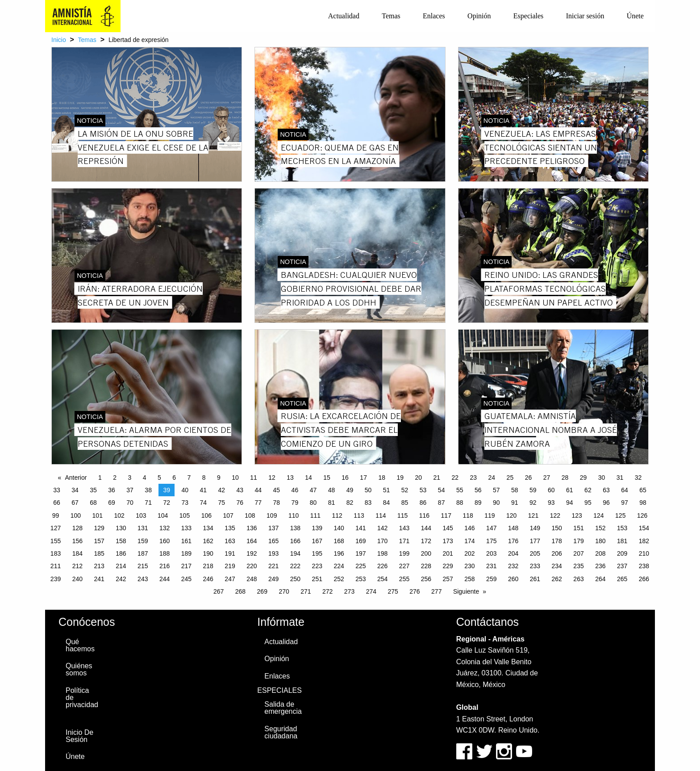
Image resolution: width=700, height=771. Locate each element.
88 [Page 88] (460, 503)
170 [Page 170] (382, 541)
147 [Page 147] (491, 528)
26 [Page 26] (529, 478)
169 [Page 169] (360, 541)
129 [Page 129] (99, 528)
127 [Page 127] (56, 528)
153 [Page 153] (622, 528)
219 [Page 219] (230, 566)
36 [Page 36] (112, 490)
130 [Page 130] (121, 528)
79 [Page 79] (295, 503)
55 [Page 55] (460, 490)
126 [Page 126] (642, 515)
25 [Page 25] (510, 478)
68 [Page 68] (93, 503)
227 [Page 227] (404, 566)
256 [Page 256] (426, 579)
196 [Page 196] (339, 553)
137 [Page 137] (273, 528)
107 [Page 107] (228, 515)
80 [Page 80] (313, 503)
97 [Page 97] (625, 503)
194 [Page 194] (295, 553)
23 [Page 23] (474, 478)
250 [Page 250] (295, 579)
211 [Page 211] (56, 566)
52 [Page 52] (405, 490)
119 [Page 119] (490, 515)
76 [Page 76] (240, 503)
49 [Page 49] (350, 490)
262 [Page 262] (557, 579)
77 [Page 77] (258, 503)
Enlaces (434, 16)
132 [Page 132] (165, 528)
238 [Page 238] (644, 566)
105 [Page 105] (185, 515)
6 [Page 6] (174, 478)
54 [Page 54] (442, 490)
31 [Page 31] (620, 478)
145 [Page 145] (448, 528)
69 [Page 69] (112, 503)
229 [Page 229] (448, 566)
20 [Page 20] (418, 478)
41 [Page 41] (203, 490)
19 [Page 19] (400, 478)
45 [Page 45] (277, 490)
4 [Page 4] (145, 478)
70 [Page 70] (130, 503)
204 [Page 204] (513, 553)
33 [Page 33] (57, 490)
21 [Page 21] (437, 478)
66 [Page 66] (57, 503)
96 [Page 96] (606, 503)
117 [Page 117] (446, 515)
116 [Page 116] (424, 515)
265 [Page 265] (622, 579)
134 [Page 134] (208, 528)
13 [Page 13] (290, 478)
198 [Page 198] (382, 553)
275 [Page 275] (393, 591)
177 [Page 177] (535, 541)
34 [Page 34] (75, 490)
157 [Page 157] (99, 541)
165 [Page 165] (273, 541)
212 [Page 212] (77, 566)
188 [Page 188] (165, 553)
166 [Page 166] (295, 541)
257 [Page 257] (448, 579)
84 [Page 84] (387, 503)
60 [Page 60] (551, 490)
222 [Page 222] (295, 566)
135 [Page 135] (230, 528)
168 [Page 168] (339, 541)
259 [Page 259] (491, 579)
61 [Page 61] (570, 490)
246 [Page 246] (208, 579)
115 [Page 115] (402, 515)
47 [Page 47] (313, 490)
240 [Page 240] (77, 579)
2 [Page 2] (115, 478)
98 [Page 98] (643, 503)
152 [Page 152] (600, 528)
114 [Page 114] (381, 515)
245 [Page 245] (186, 579)
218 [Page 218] (208, 566)
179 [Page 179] (578, 541)
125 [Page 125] (620, 515)
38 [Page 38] (148, 490)
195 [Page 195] (317, 553)
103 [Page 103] (141, 515)
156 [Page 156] (77, 541)
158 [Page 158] (121, 541)
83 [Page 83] (368, 503)
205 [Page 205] (535, 553)
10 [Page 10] (235, 478)
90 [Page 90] (496, 503)
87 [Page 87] (442, 503)
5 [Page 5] (159, 478)
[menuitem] (344, 16)
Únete (635, 16)
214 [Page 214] (121, 566)
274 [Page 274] (371, 591)
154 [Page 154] (644, 528)
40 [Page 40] (185, 490)
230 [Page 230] (469, 566)
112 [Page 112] (337, 515)
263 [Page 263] (578, 579)
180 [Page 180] (600, 541)
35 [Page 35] (93, 490)
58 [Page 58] (515, 490)
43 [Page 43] (240, 490)
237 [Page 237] (622, 566)
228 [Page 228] (426, 566)
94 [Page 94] (570, 503)
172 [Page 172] (426, 541)
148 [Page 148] (513, 528)
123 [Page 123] (577, 515)
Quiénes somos (79, 669)
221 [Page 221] (273, 566)
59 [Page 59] (533, 490)
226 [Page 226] (382, 566)
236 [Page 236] (600, 566)
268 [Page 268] (240, 591)
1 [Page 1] (100, 478)
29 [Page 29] (583, 478)
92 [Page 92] (533, 503)
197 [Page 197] (360, 553)
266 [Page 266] (644, 579)
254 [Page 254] (382, 579)
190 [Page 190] (208, 553)
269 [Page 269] (262, 591)
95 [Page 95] (588, 503)
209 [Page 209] (622, 553)
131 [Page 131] (143, 528)
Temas (391, 16)
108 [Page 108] (250, 515)
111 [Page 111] (315, 515)
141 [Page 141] (360, 528)
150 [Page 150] (557, 528)
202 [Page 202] (469, 553)
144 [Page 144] (426, 528)
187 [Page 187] (143, 553)
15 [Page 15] (327, 478)
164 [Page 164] (252, 541)
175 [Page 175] (491, 541)
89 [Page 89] (478, 503)
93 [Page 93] (551, 503)
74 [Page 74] (203, 503)
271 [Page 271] (306, 591)
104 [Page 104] (163, 515)
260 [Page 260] (513, 579)
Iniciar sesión (585, 16)
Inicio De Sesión (79, 736)
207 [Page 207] (578, 553)
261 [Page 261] (535, 579)
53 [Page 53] (423, 490)
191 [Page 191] (230, 553)
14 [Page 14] (308, 478)
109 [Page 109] (272, 515)
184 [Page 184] (77, 553)
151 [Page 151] (578, 528)
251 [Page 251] (317, 579)
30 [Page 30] (602, 478)
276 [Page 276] (415, 591)
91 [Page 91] (515, 503)
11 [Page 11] (254, 478)
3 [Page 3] (129, 478)
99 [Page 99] (56, 515)
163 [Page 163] (230, 541)
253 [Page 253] (360, 579)
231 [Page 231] (491, 566)
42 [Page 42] (221, 490)
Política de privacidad (82, 698)
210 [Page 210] (644, 553)
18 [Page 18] (382, 478)
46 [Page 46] (295, 490)
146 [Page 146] (469, 528)
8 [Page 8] (204, 478)
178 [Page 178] (557, 541)
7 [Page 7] (189, 478)
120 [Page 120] (511, 515)
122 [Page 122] (555, 515)
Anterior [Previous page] (76, 478)
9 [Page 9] (219, 478)
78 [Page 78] (277, 503)
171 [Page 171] (404, 541)
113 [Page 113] (359, 515)
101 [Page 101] (98, 515)
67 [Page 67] (75, 503)
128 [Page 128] (77, 528)
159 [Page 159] (143, 541)
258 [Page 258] (469, 579)
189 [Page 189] (186, 553)
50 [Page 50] (368, 490)
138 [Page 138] (295, 528)
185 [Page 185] (99, 553)
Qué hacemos (80, 645)
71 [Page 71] (148, 503)
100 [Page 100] (76, 515)
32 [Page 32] (638, 478)
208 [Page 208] (600, 553)
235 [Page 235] (578, 566)
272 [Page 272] (327, 591)
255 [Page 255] (404, 579)
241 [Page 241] (99, 579)
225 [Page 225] (360, 566)
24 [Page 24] (492, 478)
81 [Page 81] (332, 503)
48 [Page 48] (332, 490)
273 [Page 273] (349, 591)
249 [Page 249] (273, 579)
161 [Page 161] (186, 541)
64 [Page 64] (625, 490)
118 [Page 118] (468, 515)
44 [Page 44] (258, 490)
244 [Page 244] (165, 579)
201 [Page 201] (448, 553)
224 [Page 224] (339, 566)
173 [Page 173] (448, 541)
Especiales (529, 16)
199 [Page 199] (404, 553)
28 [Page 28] (565, 478)
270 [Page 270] (284, 591)
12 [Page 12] (272, 478)
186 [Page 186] (121, 553)
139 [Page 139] (317, 528)
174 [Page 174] (469, 541)
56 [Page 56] (478, 490)
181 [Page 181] (622, 541)
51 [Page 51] (387, 490)
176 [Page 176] (513, 541)
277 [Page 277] (436, 591)
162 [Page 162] (208, 541)
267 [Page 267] (219, 591)
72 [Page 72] (167, 503)
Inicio (59, 40)
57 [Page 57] (496, 490)
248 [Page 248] (252, 579)
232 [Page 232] (513, 566)
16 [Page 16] (345, 478)
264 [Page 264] (600, 579)
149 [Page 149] (535, 528)
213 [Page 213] (99, 566)
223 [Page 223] (317, 566)
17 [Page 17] (363, 478)
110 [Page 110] (294, 515)
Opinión (479, 16)
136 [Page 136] (252, 528)
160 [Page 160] (165, 541)
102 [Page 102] (119, 515)
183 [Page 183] (56, 553)
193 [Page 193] (273, 553)
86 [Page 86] (423, 503)
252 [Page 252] (339, 579)
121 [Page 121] (533, 515)
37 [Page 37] (130, 490)
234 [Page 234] (557, 566)
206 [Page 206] (557, 553)
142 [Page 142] (382, 528)
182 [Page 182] (644, 541)
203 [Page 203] (491, 553)
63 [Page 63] (606, 490)
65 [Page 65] (643, 490)
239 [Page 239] (56, 579)
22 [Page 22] (455, 478)
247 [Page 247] (230, 579)
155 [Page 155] (56, 541)
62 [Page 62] (588, 490)
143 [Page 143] (404, 528)
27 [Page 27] (547, 478)
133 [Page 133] (186, 528)
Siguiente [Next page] (466, 591)
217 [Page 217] (186, 566)
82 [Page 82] (350, 503)
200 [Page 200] (426, 553)
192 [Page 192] (252, 553)
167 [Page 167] (317, 541)
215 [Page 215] (143, 566)
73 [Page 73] (185, 503)
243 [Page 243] (143, 579)
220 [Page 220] (252, 566)
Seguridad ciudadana (281, 732)
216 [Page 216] (165, 566)
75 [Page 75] (221, 503)
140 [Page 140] (339, 528)
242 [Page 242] (121, 579)
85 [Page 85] (405, 503)
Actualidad (344, 16)
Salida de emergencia (283, 708)
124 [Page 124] (598, 515)
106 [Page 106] (206, 515)
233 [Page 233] (535, 566)
